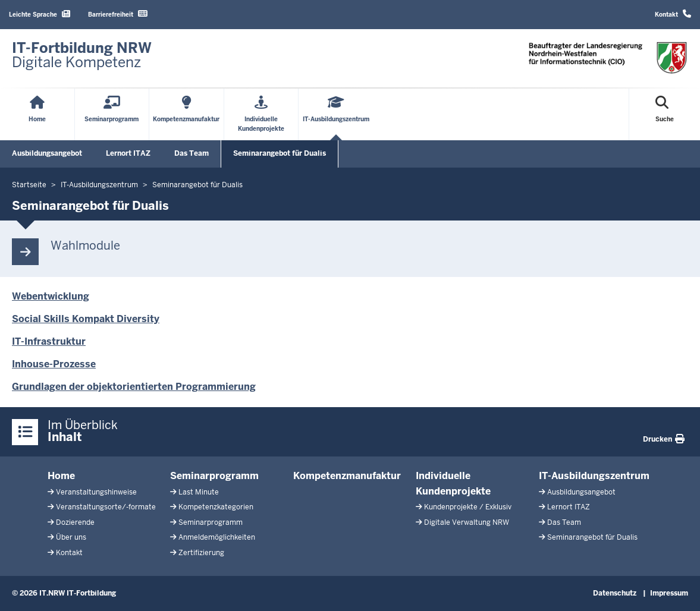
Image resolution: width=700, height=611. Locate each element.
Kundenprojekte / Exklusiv (468, 507)
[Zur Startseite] (82, 55)
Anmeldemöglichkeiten (217, 537)
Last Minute (199, 492)
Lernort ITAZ (128, 153)
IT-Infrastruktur (49, 341)
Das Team (192, 153)
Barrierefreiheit (118, 14)
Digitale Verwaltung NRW (467, 522)
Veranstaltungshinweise (96, 492)
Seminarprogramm (214, 476)
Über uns (71, 537)
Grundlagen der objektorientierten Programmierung (134, 387)
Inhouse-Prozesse (54, 364)
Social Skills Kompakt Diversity (86, 319)
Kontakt (673, 14)
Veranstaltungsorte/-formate (106, 507)
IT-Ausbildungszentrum (594, 476)
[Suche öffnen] (665, 114)
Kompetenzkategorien (216, 507)
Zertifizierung (201, 553)
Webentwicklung (51, 296)
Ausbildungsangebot (47, 153)
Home (61, 476)
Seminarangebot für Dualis (280, 153)
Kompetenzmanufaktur (347, 476)
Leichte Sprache (40, 14)
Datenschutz (615, 593)
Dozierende (75, 522)
